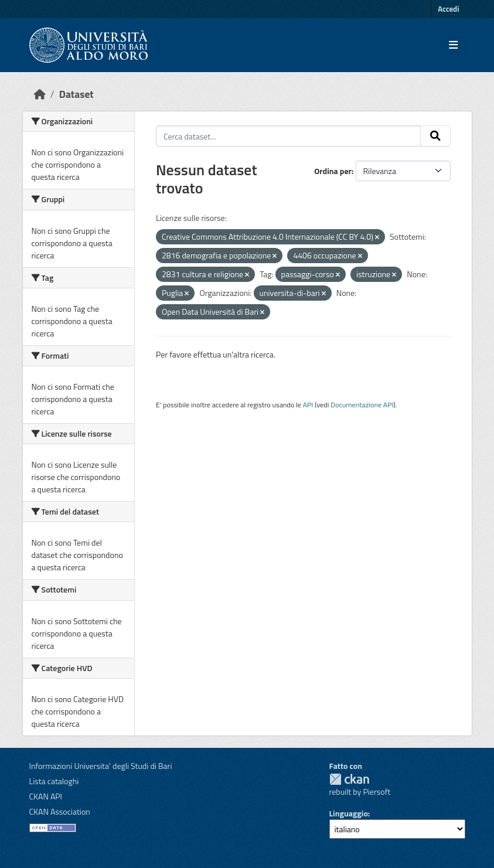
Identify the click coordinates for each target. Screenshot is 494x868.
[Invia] (435, 136)
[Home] (40, 94)
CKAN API (46, 796)
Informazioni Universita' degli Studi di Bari (101, 766)
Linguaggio (349, 813)
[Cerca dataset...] (288, 136)
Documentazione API (362, 405)
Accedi (448, 9)
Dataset (76, 94)
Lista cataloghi (54, 781)
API (308, 405)
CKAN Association (60, 811)
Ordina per (333, 171)
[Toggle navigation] (453, 45)
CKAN (349, 779)
